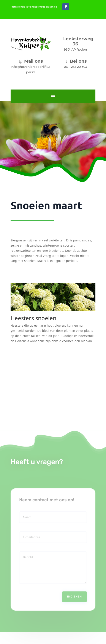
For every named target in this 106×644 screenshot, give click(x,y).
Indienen (74, 590)
